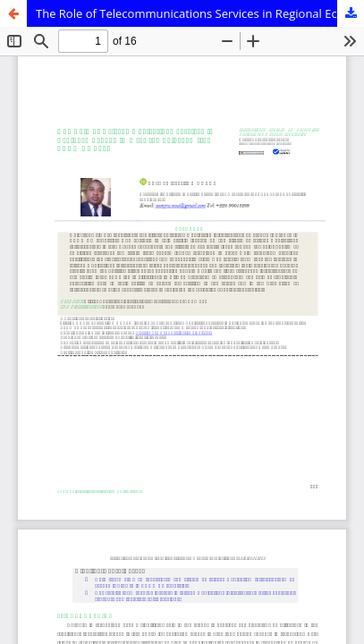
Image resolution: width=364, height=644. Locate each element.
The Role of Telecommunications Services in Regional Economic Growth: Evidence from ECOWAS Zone (200, 13)
